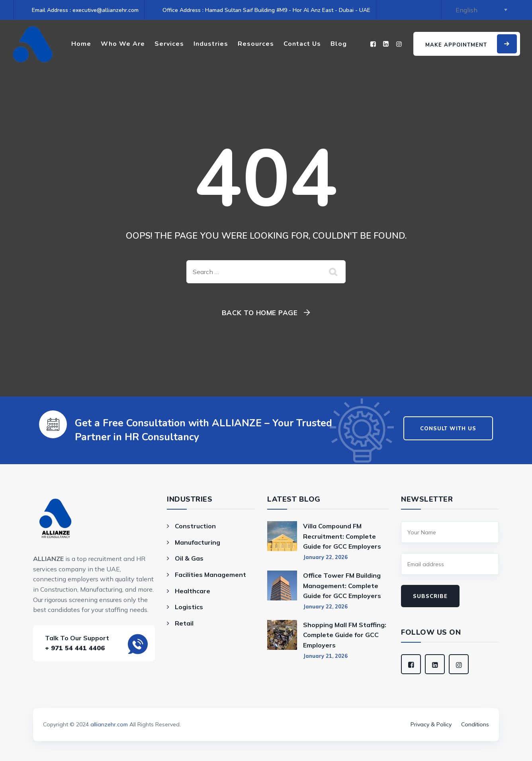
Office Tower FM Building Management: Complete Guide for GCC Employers (342, 585)
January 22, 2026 (325, 557)
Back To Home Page (260, 313)
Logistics (189, 607)
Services (169, 44)
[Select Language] (480, 10)
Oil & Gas (189, 558)
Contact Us (302, 44)
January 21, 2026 (325, 656)
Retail (184, 623)
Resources (256, 44)
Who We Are (123, 44)
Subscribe (430, 596)
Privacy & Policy (431, 724)
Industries (211, 44)
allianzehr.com (109, 724)
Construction (195, 526)
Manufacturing (198, 542)
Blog (339, 44)
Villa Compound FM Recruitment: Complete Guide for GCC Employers (342, 536)
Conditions (475, 724)
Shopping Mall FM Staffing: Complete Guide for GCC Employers (345, 635)
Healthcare (193, 591)
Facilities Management (210, 575)
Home (81, 44)
